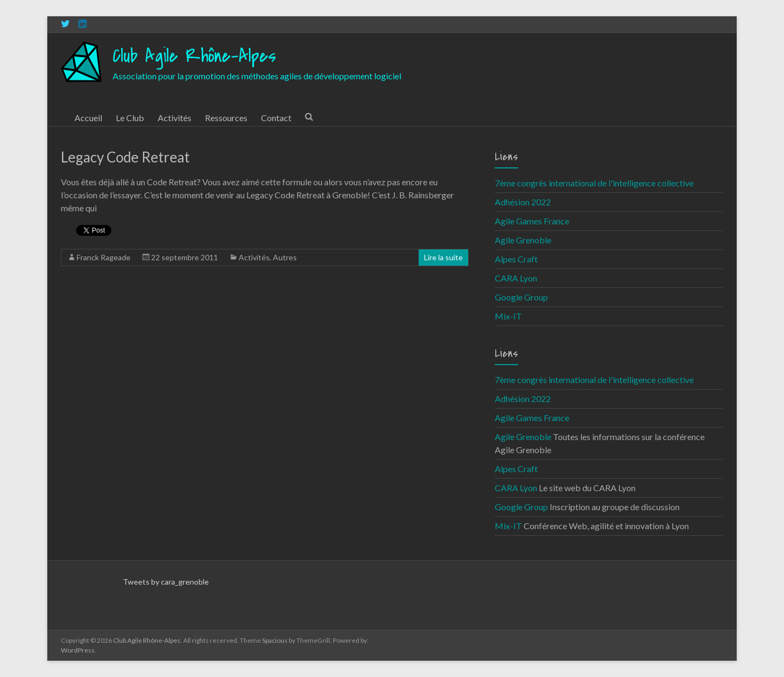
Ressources (226, 118)
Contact (276, 118)
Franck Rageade (104, 257)
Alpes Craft (516, 259)
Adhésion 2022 (523, 202)
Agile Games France (532, 221)
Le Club (130, 118)
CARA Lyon (516, 278)
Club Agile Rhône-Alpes (194, 56)
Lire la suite (443, 257)
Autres (285, 257)
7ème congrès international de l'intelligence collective (594, 183)
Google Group (521, 297)
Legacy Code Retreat (125, 157)
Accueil (88, 118)
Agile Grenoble (523, 240)
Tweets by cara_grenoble (166, 582)
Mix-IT (508, 316)
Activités (175, 118)
